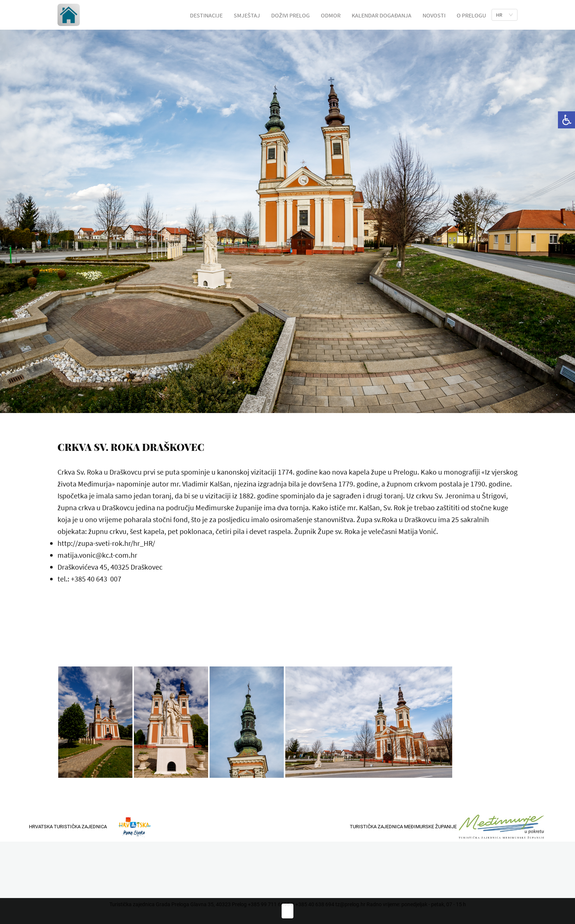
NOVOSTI (434, 15)
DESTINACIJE (206, 15)
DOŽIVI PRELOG (290, 15)
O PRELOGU (471, 15)
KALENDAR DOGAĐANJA (382, 15)
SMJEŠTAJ (247, 15)
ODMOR (331, 15)
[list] (505, 15)
